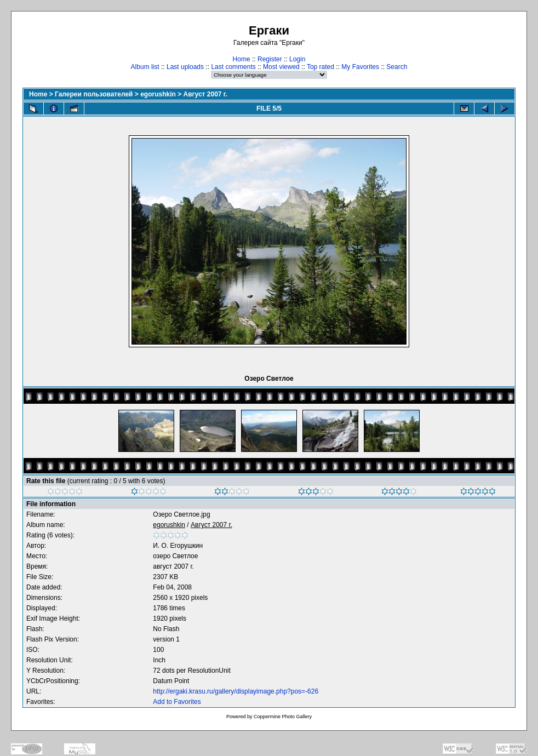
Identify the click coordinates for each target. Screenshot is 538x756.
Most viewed (281, 67)
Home (242, 59)
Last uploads (185, 67)
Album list (145, 67)
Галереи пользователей (94, 94)
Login (297, 59)
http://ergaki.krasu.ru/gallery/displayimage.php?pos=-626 (236, 691)
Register (270, 59)
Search (397, 67)
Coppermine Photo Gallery (283, 717)
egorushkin (158, 94)
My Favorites (360, 67)
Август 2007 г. (205, 94)
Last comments (233, 67)
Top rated (320, 67)
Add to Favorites (177, 702)
